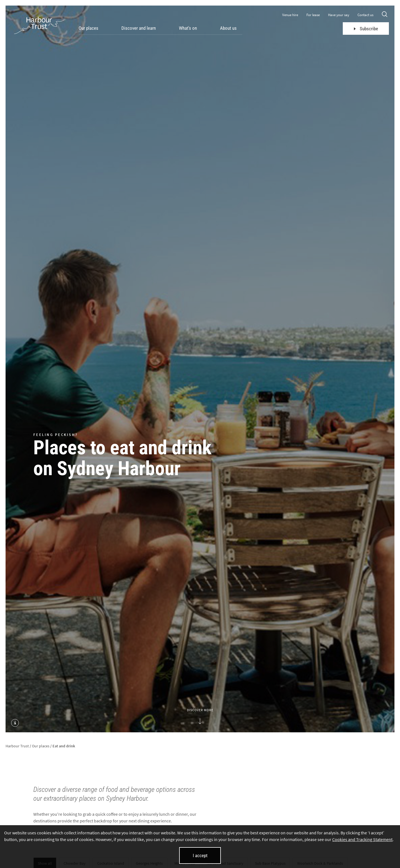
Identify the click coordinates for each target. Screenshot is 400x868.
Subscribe (366, 29)
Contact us (365, 15)
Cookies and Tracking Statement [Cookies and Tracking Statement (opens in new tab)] (362, 839)
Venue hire (290, 15)
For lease (313, 15)
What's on (188, 28)
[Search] (385, 15)
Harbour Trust (17, 746)
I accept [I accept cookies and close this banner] (200, 855)
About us (228, 28)
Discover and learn (139, 28)
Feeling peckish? (56, 434)
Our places (88, 28)
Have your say (339, 15)
